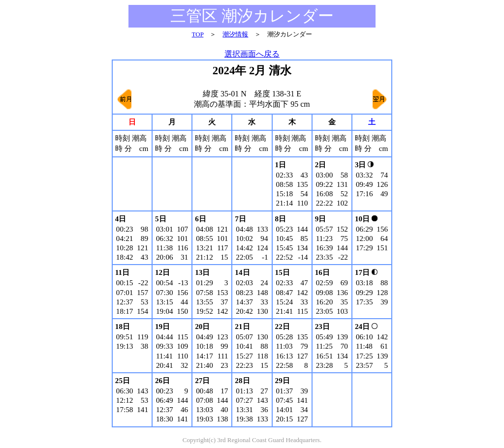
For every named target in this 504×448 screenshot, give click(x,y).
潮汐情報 (235, 34)
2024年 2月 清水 (252, 71)
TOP (198, 34)
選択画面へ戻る (252, 54)
